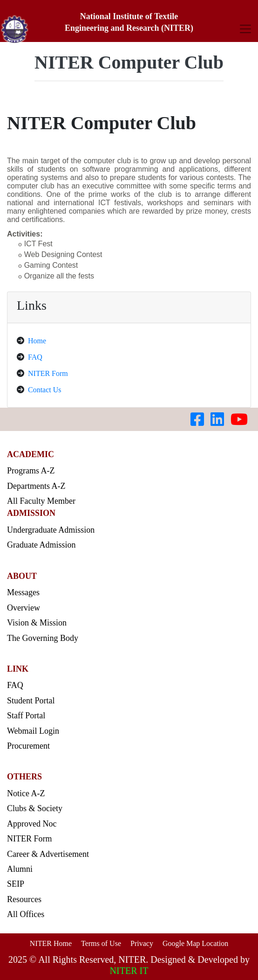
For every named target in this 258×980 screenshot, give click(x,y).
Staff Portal (26, 716)
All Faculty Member (41, 501)
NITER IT (129, 971)
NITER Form (48, 373)
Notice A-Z (26, 793)
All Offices (26, 914)
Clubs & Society (35, 808)
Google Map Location (195, 943)
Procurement (28, 746)
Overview (24, 608)
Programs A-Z (31, 471)
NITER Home (51, 943)
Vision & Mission (37, 623)
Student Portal (31, 701)
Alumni (20, 869)
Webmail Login (33, 731)
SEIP (16, 884)
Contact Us (45, 390)
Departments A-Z (36, 486)
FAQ (35, 357)
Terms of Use (101, 943)
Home (37, 341)
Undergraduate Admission (51, 530)
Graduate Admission (41, 545)
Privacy (142, 943)
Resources (24, 899)
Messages (23, 592)
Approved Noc (32, 824)
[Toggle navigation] (245, 29)
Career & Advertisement (48, 854)
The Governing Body (43, 638)
